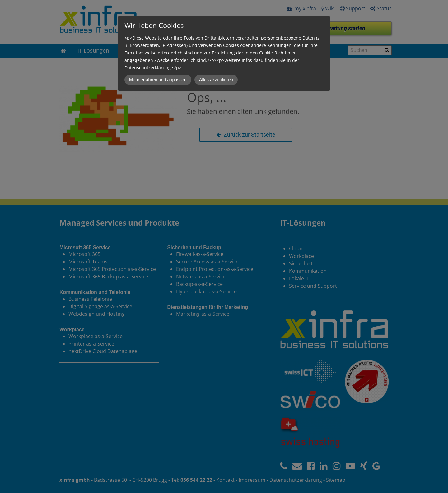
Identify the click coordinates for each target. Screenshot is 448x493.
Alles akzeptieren (216, 80)
